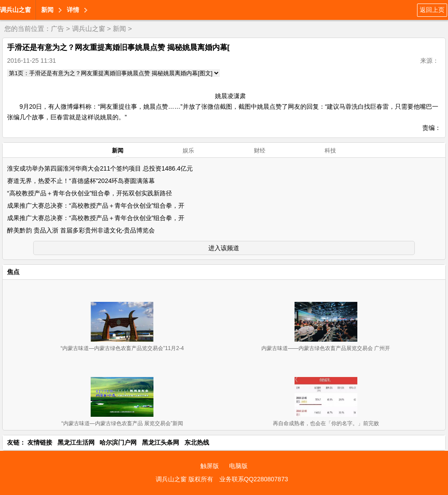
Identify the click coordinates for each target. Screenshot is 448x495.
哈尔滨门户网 (118, 442)
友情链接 (40, 442)
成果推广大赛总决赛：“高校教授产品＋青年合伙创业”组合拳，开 (96, 206)
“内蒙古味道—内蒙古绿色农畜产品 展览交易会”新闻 (122, 423)
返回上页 (432, 10)
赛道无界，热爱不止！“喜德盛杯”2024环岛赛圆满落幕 (81, 181)
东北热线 (197, 442)
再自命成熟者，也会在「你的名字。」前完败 (326, 423)
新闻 (47, 10)
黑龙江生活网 (76, 442)
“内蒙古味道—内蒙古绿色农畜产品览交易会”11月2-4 (122, 348)
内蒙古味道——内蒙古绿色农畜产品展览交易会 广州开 (326, 348)
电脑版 (238, 466)
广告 (57, 29)
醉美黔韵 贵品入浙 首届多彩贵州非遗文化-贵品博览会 (81, 230)
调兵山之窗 (15, 10)
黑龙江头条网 (161, 442)
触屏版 (210, 466)
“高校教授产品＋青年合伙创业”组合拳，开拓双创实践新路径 (90, 193)
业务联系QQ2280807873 (254, 479)
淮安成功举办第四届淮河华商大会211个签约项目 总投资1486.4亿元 (100, 168)
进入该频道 (224, 248)
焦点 (13, 272)
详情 (73, 10)
